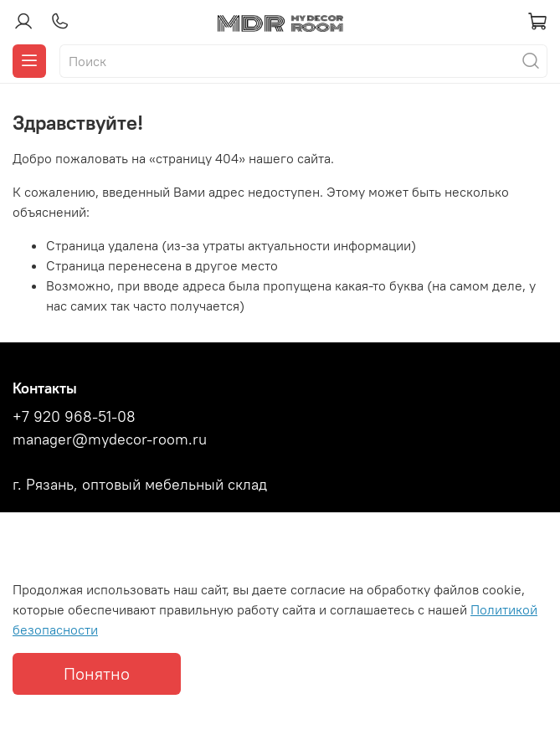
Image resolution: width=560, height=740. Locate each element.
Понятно (97, 673)
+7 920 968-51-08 (74, 417)
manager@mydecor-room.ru (110, 439)
